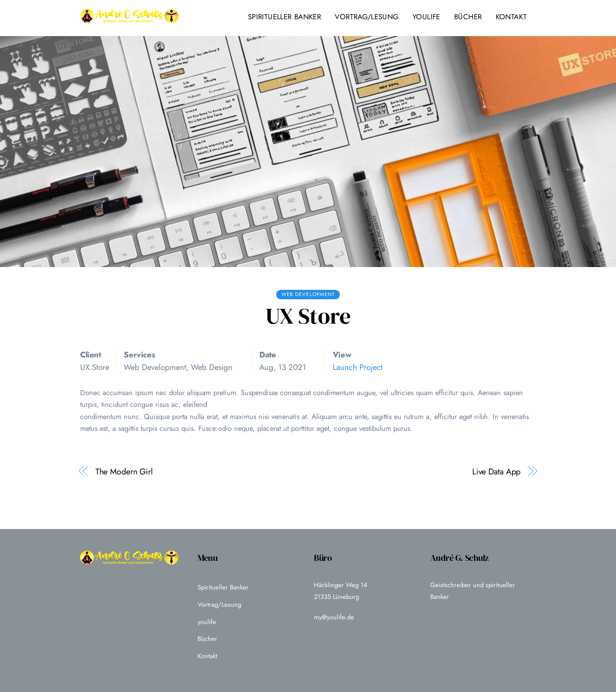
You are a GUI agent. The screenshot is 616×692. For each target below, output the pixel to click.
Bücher (468, 17)
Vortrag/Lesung (367, 17)
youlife (426, 17)
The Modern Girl (124, 472)
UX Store (308, 316)
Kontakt (511, 17)
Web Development (308, 294)
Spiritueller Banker (284, 17)
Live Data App (497, 472)
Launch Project (358, 367)
